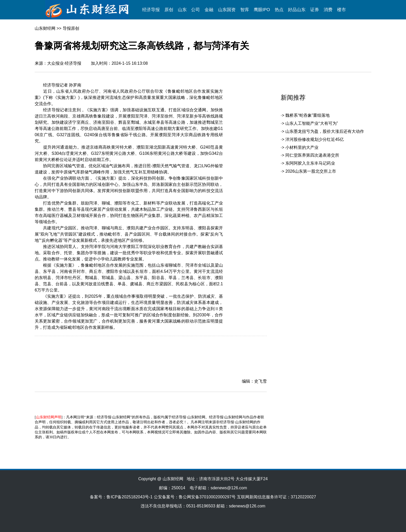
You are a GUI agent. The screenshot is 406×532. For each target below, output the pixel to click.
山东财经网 (45, 28)
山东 (182, 10)
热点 (279, 10)
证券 (315, 10)
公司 (195, 10)
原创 (169, 10)
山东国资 (227, 10)
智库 (245, 10)
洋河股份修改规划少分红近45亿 (315, 139)
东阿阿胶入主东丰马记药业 (310, 163)
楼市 (342, 10)
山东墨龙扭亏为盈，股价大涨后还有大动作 (325, 131)
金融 (209, 10)
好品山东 (297, 10)
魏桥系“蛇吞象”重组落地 (307, 115)
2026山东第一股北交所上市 (311, 171)
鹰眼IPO (262, 10)
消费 (328, 10)
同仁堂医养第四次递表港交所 (312, 155)
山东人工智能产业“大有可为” (312, 123)
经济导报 (151, 10)
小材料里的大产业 (302, 147)
